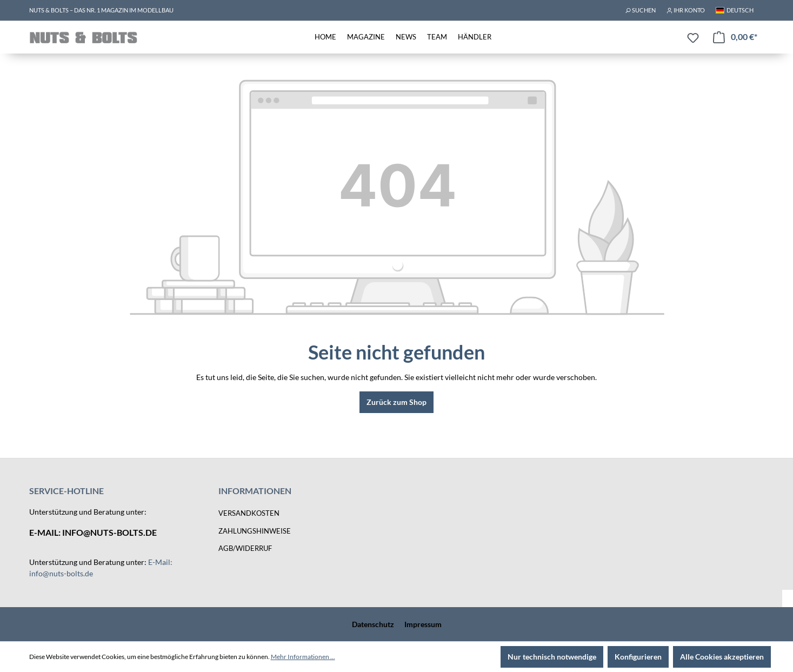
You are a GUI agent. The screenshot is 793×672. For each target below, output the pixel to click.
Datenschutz (373, 624)
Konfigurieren (638, 657)
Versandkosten (249, 513)
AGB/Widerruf (245, 548)
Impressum (423, 624)
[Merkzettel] (693, 38)
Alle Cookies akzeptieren (722, 657)
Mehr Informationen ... (303, 657)
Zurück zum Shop (396, 402)
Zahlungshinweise (255, 531)
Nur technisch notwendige (552, 657)
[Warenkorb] (735, 37)
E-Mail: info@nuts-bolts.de (93, 532)
